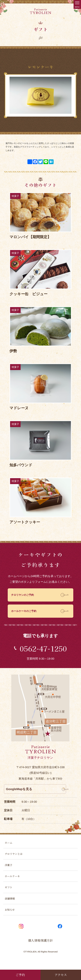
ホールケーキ (13, 880)
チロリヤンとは (15, 857)
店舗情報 (10, 904)
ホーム (9, 845)
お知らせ (10, 915)
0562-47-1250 (43, 649)
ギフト (9, 892)
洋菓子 (9, 868)
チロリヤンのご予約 (24, 595)
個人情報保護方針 (40, 947)
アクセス (61, 974)
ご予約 (20, 974)
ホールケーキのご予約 (25, 612)
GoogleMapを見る (20, 790)
